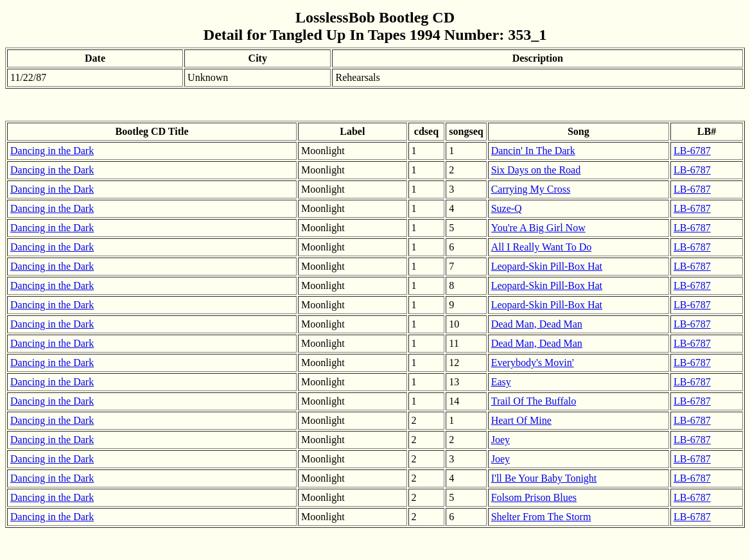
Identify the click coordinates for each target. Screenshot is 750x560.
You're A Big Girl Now (538, 228)
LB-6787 (692, 151)
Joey (501, 440)
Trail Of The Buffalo (534, 401)
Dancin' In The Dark (533, 151)
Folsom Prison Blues (534, 497)
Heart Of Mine (521, 420)
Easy (501, 382)
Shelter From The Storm (541, 517)
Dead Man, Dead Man (537, 324)
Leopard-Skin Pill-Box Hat (547, 266)
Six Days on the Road (536, 170)
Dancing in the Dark (52, 151)
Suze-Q (507, 208)
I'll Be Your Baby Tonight (544, 478)
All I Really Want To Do (542, 247)
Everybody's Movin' (533, 363)
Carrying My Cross (531, 189)
